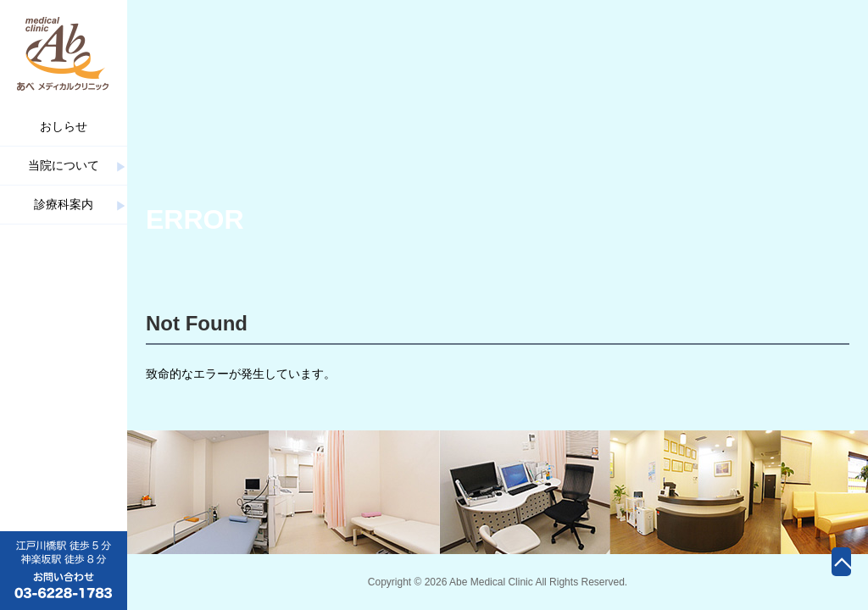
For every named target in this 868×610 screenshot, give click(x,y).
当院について (64, 165)
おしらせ (64, 126)
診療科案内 (64, 204)
